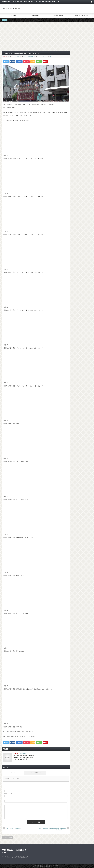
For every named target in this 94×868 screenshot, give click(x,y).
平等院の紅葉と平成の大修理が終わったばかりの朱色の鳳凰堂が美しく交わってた (52, 829)
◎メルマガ (13, 16)
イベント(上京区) (15, 57)
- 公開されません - (11, 794)
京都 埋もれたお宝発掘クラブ (12, 9)
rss (92, 2)
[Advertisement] (36, 38)
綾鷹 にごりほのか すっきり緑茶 (13, 828)
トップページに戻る (7, 838)
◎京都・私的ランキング (81, 16)
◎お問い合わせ (58, 16)
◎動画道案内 (36, 16)
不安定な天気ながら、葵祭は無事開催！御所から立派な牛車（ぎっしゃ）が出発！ (24, 757)
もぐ (50, 57)
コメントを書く (41, 57)
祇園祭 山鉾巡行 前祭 (28, 57)
